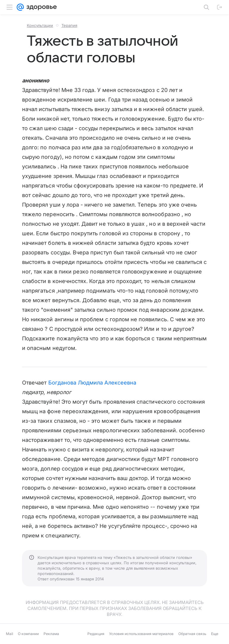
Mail (10, 634)
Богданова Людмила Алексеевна (92, 383)
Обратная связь (192, 634)
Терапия (69, 25)
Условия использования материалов (141, 634)
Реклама (51, 634)
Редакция (96, 634)
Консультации (40, 25)
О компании (28, 634)
